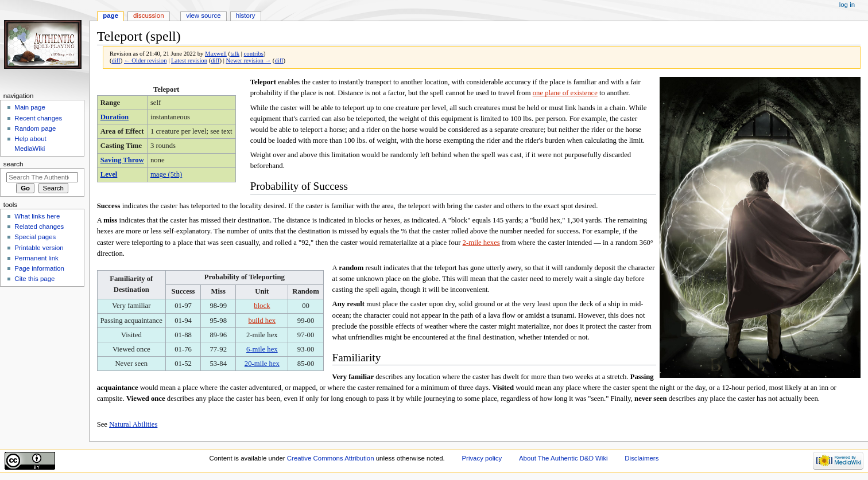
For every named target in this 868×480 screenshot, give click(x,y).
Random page (35, 128)
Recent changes (38, 118)
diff (116, 61)
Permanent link (36, 258)
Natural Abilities (133, 424)
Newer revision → (248, 61)
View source (203, 15)
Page (111, 15)
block (262, 306)
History (246, 15)
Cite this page (34, 279)
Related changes (39, 227)
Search (13, 164)
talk (235, 54)
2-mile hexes (481, 243)
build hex (262, 321)
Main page (30, 107)
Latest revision (189, 61)
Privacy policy (482, 458)
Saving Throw (122, 160)
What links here (37, 216)
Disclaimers (642, 458)
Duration (115, 117)
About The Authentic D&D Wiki (563, 458)
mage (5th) (166, 174)
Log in (847, 5)
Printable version (39, 248)
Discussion (148, 15)
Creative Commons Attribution (331, 458)
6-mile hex (262, 349)
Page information (39, 268)
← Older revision (146, 61)
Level (109, 174)
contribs (254, 54)
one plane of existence (565, 93)
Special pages (35, 237)
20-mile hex (262, 364)
